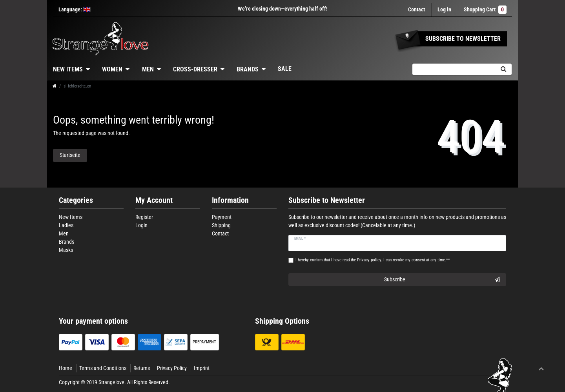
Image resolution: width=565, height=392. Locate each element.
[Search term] (454, 69)
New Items (68, 69)
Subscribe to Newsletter (327, 200)
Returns (142, 368)
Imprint (202, 368)
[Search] (503, 69)
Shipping (221, 225)
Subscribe (442, 280)
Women (112, 69)
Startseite (70, 155)
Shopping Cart (485, 10)
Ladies (66, 225)
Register (144, 217)
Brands (248, 69)
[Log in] (444, 10)
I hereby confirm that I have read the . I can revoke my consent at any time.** (373, 260)
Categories (76, 200)
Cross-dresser (195, 69)
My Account (154, 200)
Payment (222, 217)
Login (141, 225)
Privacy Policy (172, 368)
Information (230, 200)
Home (66, 368)
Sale (285, 69)
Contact (416, 9)
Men (148, 69)
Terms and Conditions (103, 368)
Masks (66, 250)
